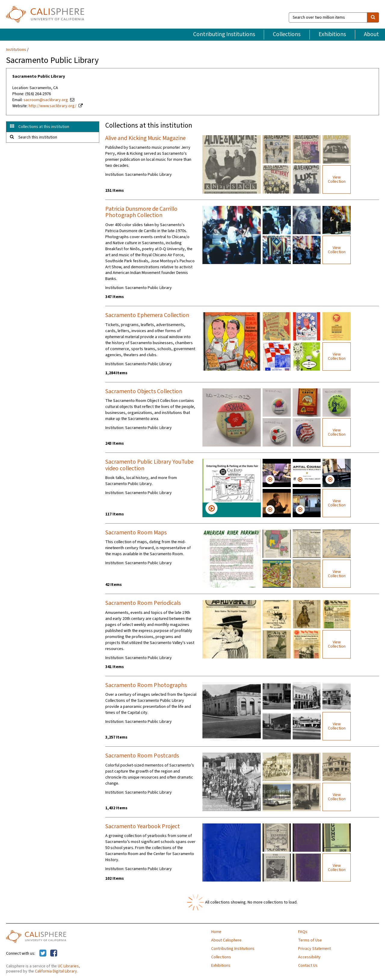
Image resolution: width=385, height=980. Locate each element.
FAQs (303, 932)
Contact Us (308, 966)
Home (216, 932)
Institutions (16, 50)
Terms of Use (310, 940)
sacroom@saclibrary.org (46, 100)
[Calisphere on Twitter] (43, 954)
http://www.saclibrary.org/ (52, 106)
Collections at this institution (44, 127)
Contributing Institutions (224, 34)
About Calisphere (226, 940)
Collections (287, 34)
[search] (373, 17)
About (371, 34)
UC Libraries (68, 966)
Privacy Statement (314, 949)
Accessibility (309, 957)
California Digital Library (56, 971)
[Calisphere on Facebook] (54, 954)
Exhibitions (332, 34)
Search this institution (38, 137)
